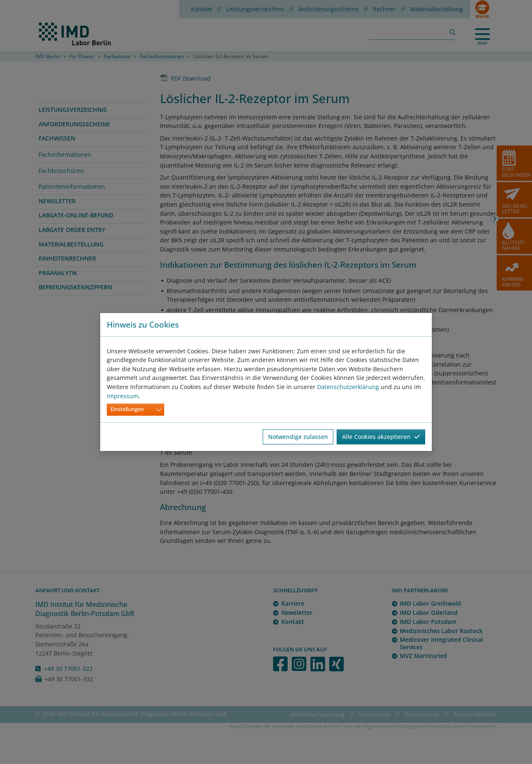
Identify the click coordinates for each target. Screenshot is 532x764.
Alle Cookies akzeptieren (381, 437)
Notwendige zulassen (298, 437)
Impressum (123, 396)
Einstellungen (127, 409)
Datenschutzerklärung (348, 387)
